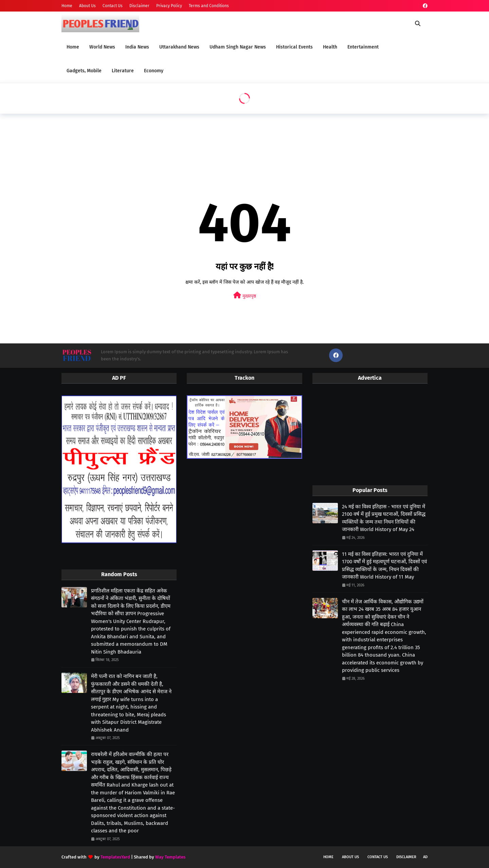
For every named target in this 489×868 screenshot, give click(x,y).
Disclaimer (139, 6)
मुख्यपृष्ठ (245, 295)
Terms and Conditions (209, 6)
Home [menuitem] (73, 47)
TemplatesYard (115, 857)
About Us (87, 6)
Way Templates (170, 857)
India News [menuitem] (137, 47)
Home (67, 6)
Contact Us (113, 6)
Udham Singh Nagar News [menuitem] (238, 47)
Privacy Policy (169, 6)
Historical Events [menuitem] (294, 47)
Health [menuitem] (330, 47)
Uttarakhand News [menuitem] (179, 47)
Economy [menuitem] (154, 71)
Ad (425, 857)
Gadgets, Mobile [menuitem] (84, 71)
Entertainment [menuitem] (363, 47)
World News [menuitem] (102, 47)
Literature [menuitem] (123, 71)
